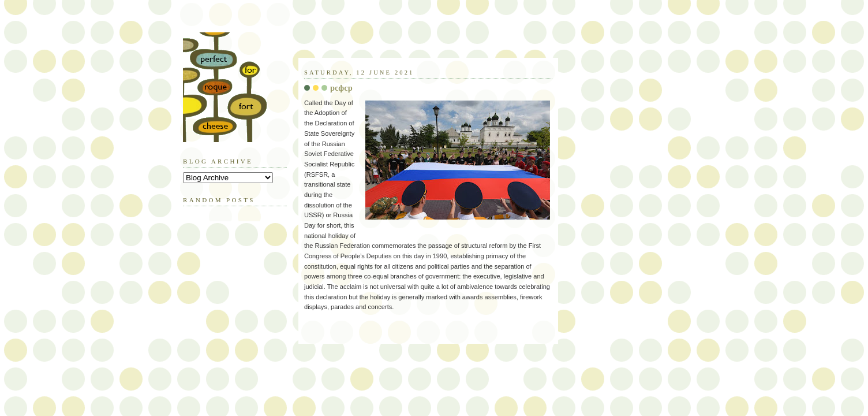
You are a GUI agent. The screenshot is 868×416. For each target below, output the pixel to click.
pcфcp (341, 88)
